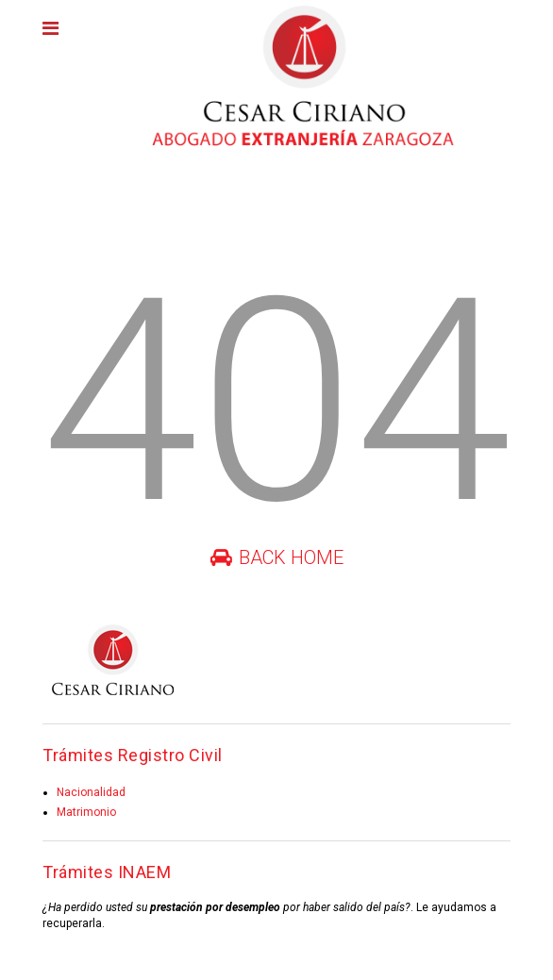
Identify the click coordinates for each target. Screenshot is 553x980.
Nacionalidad (91, 792)
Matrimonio (86, 812)
